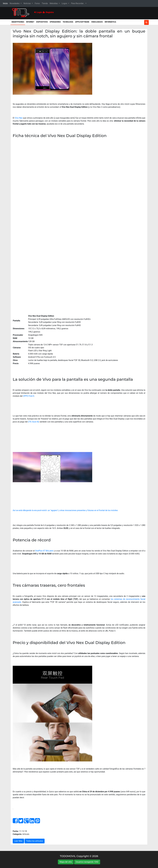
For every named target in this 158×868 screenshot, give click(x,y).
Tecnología (68, 22)
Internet (30, 22)
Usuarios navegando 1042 (87, 862)
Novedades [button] (15, 3)
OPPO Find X (29, 396)
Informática (110, 22)
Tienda (45, 3)
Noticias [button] (27, 3)
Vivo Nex (19, 118)
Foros (37, 3)
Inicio (6, 3)
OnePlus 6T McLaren (44, 551)
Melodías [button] (54, 3)
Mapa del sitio (66, 862)
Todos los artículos (35, 841)
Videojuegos (97, 22)
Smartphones (18, 22)
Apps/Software (82, 22)
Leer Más (18, 841)
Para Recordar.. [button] (78, 3)
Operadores (55, 22)
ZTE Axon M (33, 422)
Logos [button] (65, 3)
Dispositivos (42, 22)
